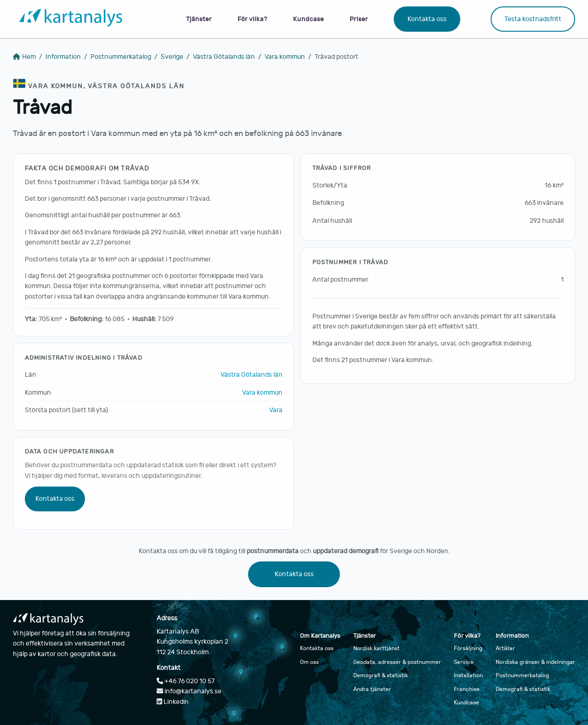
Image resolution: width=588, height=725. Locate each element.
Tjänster (199, 19)
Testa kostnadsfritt (533, 19)
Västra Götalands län (224, 57)
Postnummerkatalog (121, 57)
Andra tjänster (372, 689)
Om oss (309, 662)
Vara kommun (285, 57)
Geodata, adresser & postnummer (397, 662)
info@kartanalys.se (189, 691)
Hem (24, 57)
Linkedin (173, 702)
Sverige (172, 57)
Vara (276, 410)
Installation (468, 675)
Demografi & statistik (381, 675)
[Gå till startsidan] (71, 19)
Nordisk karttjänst (376, 648)
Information (63, 57)
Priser (359, 19)
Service (464, 662)
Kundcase (308, 19)
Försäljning (468, 648)
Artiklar (505, 648)
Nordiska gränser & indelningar (535, 662)
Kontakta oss (427, 19)
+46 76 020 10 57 (186, 681)
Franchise (467, 689)
